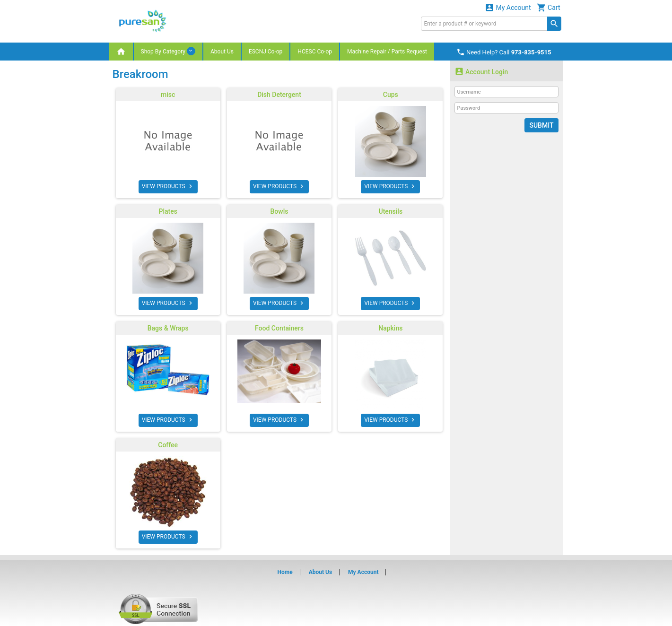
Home (285, 572)
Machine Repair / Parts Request (387, 52)
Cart (549, 7)
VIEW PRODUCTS (168, 186)
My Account (508, 7)
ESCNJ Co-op (266, 52)
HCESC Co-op (315, 52)
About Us (222, 52)
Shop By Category (168, 51)
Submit (541, 125)
